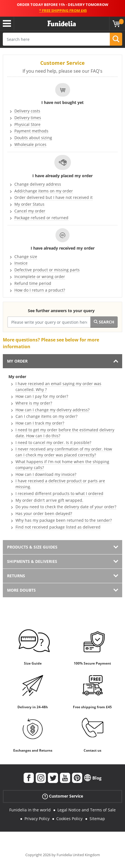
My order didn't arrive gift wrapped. (49, 500)
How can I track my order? (40, 423)
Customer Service (63, 796)
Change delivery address (38, 184)
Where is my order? (34, 403)
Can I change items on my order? (46, 416)
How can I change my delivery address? (53, 410)
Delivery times (28, 118)
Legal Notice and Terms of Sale (87, 810)
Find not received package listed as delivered (58, 527)
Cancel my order (30, 211)
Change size (26, 257)
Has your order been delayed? (44, 513)
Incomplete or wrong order (40, 277)
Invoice (21, 263)
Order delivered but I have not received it (53, 197)
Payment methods (31, 131)
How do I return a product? (40, 290)
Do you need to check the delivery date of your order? (66, 507)
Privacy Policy (37, 819)
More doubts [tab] (21, 590)
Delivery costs (27, 111)
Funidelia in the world (30, 810)
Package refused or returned (41, 218)
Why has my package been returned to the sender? (64, 520)
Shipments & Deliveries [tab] (32, 561)
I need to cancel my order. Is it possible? (53, 442)
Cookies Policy (69, 819)
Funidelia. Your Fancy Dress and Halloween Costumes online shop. (62, 24)
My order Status (29, 204)
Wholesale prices (30, 144)
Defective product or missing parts (47, 270)
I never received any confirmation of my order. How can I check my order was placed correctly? (64, 452)
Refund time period (33, 283)
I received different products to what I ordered (59, 493)
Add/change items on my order (44, 191)
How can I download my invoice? (46, 474)
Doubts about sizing (33, 138)
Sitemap (97, 819)
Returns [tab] (16, 576)
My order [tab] (17, 361)
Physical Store (27, 124)
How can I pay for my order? (42, 396)
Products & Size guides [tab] (32, 547)
